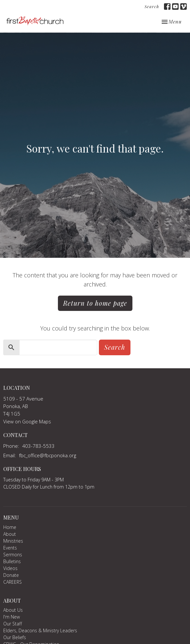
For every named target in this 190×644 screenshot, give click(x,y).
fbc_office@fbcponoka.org (47, 455)
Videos (10, 568)
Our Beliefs (15, 637)
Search (152, 6)
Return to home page (95, 303)
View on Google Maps (27, 421)
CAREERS (13, 582)
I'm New (12, 617)
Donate (11, 575)
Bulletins (12, 561)
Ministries (13, 541)
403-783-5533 (38, 446)
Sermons (13, 555)
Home (10, 527)
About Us (13, 610)
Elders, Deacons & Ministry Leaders (40, 630)
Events (10, 548)
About (10, 534)
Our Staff (13, 624)
